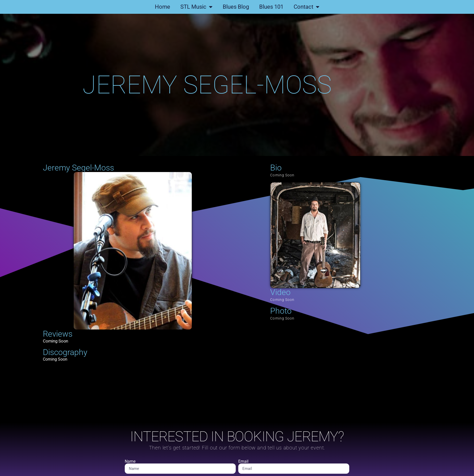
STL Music (196, 7)
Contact (307, 7)
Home (163, 7)
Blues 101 (271, 7)
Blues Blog (236, 7)
